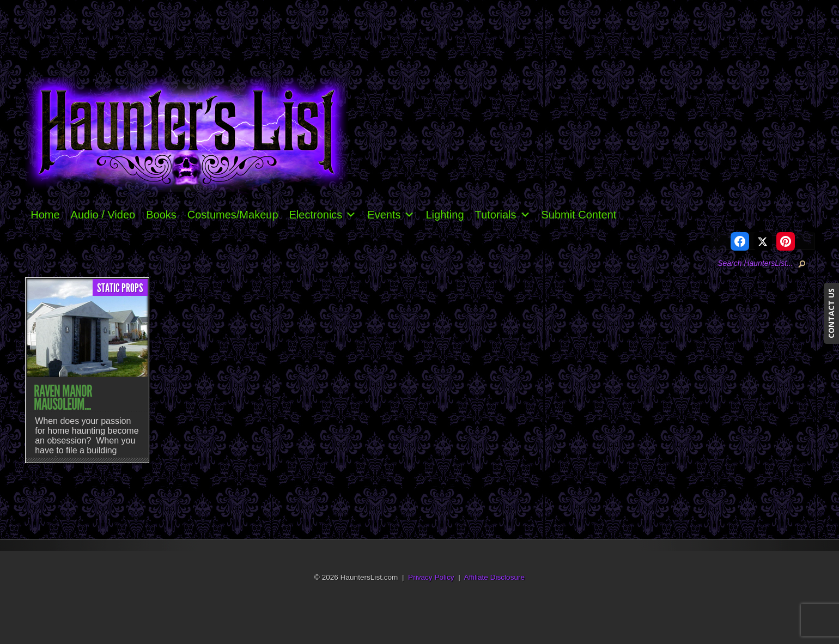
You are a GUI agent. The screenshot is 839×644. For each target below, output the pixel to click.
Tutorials (503, 215)
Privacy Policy (431, 577)
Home (45, 215)
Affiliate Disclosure (495, 577)
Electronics (323, 215)
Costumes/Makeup (233, 215)
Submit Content (579, 215)
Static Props (120, 288)
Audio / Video (103, 215)
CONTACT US (831, 313)
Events (391, 215)
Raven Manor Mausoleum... (63, 398)
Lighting (445, 215)
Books (161, 215)
